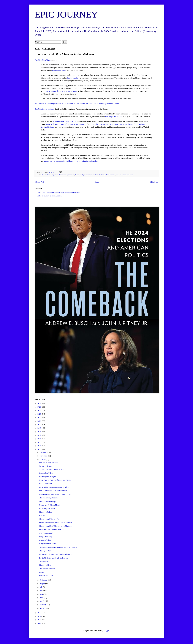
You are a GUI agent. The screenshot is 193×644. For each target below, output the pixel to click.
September (44, 580)
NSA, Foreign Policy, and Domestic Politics (55, 480)
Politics (118, 175)
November (44, 456)
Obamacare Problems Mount (50, 505)
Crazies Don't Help (46, 473)
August (43, 584)
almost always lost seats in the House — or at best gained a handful (71, 161)
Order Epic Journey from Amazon (49, 196)
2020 (40, 425)
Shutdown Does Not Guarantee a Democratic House (58, 547)
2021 (40, 421)
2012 (40, 613)
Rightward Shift (45, 540)
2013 (40, 449)
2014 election (45, 175)
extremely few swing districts (65, 121)
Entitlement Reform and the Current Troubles (56, 523)
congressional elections (58, 175)
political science (110, 175)
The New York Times (43, 60)
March (42, 601)
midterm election (98, 175)
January (43, 608)
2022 (40, 418)
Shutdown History (46, 565)
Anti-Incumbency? (46, 533)
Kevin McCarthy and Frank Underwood (54, 558)
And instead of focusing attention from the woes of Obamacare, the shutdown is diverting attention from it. (78, 103)
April (42, 598)
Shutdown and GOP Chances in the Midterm (55, 526)
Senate (124, 175)
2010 (40, 620)
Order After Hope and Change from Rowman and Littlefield (59, 193)
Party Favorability (46, 537)
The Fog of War (45, 551)
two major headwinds (114, 117)
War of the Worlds (46, 484)
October (43, 459)
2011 (40, 616)
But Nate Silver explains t (45, 109)
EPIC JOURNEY (66, 14)
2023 (40, 414)
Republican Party (59, 70)
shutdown (130, 175)
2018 (40, 432)
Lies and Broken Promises (49, 463)
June (42, 591)
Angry (42, 572)
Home (97, 182)
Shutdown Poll (45, 561)
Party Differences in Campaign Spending (54, 487)
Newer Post (40, 182)
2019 (40, 428)
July (41, 587)
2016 (40, 439)
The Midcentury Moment (48, 498)
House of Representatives (84, 175)
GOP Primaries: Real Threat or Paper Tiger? (55, 494)
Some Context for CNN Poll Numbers (53, 491)
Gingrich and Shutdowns (48, 544)
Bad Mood (43, 516)
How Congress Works (47, 508)
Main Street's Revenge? (48, 501)
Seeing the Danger (46, 466)
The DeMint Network (47, 569)
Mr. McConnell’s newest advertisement (61, 91)
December (44, 452)
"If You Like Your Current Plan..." (52, 470)
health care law (73, 78)
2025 (40, 407)
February (43, 605)
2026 (40, 403)
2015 (40, 442)
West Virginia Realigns (48, 477)
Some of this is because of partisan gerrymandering (66, 124)
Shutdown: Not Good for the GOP (52, 530)
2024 (40, 410)
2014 (40, 446)
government (71, 175)
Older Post (154, 182)
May (42, 594)
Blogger (106, 631)
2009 (40, 623)
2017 (40, 435)
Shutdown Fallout (46, 512)
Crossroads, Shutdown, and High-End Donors (56, 554)
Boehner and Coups (46, 576)
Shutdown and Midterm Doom (50, 519)
